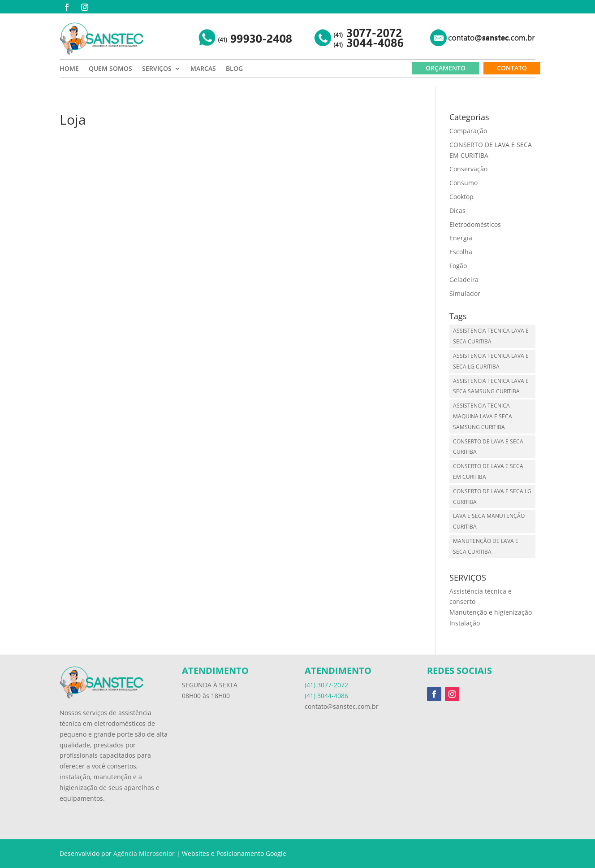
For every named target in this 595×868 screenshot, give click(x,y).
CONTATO (512, 68)
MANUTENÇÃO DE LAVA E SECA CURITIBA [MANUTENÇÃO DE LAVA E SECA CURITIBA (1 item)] (486, 546)
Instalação (465, 623)
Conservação (468, 169)
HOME (69, 69)
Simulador (465, 293)
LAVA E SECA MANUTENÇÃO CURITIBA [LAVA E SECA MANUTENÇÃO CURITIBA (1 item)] (489, 521)
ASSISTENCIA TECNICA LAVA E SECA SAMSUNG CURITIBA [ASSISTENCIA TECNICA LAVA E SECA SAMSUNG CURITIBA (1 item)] (491, 386)
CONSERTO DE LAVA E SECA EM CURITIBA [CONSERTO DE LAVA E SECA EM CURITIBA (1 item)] (488, 471)
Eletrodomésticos (475, 224)
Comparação (468, 131)
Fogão (458, 266)
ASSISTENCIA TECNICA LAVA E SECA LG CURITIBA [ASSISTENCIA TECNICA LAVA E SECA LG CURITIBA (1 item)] (491, 361)
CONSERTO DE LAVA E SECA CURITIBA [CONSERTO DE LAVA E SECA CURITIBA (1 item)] (488, 447)
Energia (461, 238)
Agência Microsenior (144, 853)
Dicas (457, 210)
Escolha (461, 252)
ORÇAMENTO (446, 68)
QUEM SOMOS (110, 69)
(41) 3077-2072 (326, 685)
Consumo (463, 183)
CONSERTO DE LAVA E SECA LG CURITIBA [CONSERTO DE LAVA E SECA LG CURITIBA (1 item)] (492, 497)
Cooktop (461, 197)
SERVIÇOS (157, 69)
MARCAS (203, 69)
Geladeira (464, 280)
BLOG (234, 69)
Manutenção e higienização (491, 612)
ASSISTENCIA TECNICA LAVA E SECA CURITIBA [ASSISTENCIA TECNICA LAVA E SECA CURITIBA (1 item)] (491, 336)
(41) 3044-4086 (326, 696)
